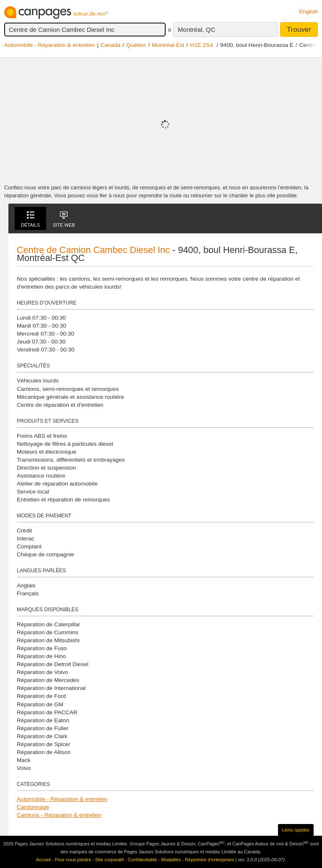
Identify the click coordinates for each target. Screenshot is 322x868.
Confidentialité (143, 860)
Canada (111, 45)
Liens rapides (296, 830)
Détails (30, 219)
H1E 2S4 (201, 45)
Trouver (299, 30)
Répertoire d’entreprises (209, 860)
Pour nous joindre (73, 860)
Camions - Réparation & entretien (59, 815)
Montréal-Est (168, 45)
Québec (136, 45)
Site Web (64, 219)
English (308, 12)
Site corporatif (109, 860)
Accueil (43, 860)
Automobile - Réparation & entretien (49, 45)
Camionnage (33, 807)
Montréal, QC (196, 30)
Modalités (171, 860)
